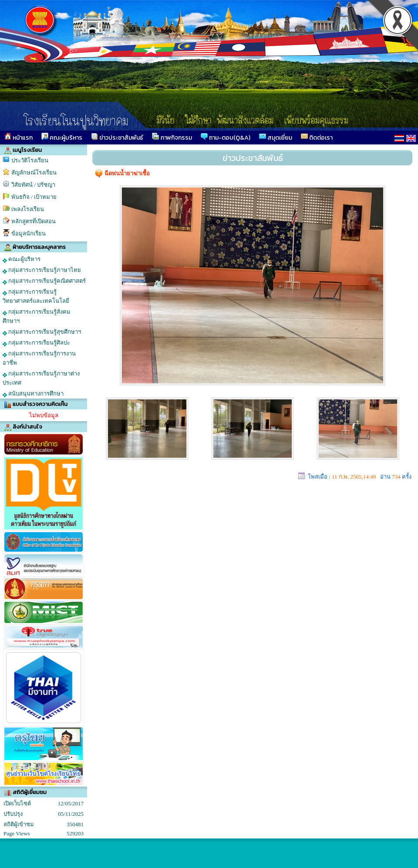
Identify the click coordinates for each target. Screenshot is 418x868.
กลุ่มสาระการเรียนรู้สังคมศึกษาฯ (37, 316)
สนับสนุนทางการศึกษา (33, 394)
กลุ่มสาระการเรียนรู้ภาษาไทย (42, 270)
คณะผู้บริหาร (62, 137)
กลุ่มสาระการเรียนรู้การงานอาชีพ (39, 358)
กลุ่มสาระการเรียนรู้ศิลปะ (36, 343)
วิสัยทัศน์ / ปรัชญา (33, 185)
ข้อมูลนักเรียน (29, 233)
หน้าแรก (19, 137)
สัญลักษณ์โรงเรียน (34, 173)
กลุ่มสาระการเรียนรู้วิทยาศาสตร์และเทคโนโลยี (36, 296)
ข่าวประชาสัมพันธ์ (117, 137)
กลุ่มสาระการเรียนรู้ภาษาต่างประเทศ (41, 378)
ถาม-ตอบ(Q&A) (226, 137)
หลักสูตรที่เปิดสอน (34, 221)
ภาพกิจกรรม (172, 137)
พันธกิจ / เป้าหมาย (34, 197)
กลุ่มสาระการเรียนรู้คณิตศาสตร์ (44, 281)
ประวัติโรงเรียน (30, 160)
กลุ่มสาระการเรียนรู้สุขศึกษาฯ (42, 332)
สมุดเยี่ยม (276, 137)
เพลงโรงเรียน (28, 209)
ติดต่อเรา (317, 137)
